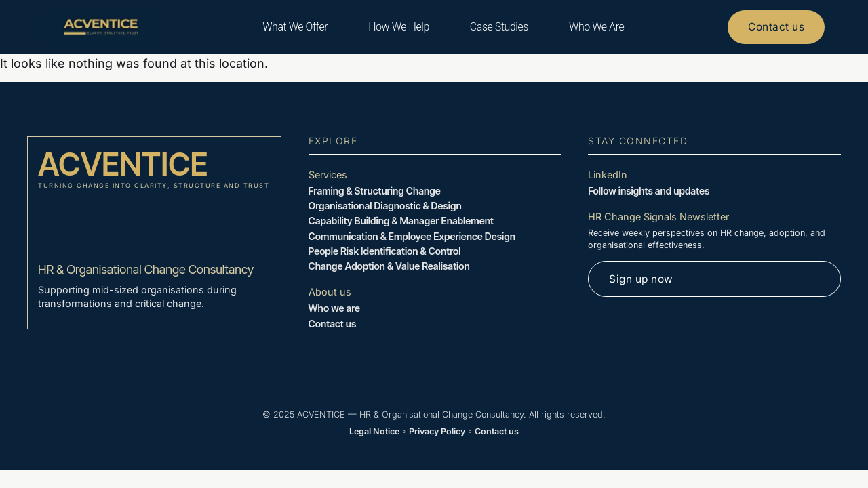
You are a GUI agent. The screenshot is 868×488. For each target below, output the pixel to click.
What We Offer (292, 27)
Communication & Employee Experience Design (412, 236)
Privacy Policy (437, 431)
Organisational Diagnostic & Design (385, 206)
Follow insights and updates (649, 191)
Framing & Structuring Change (375, 191)
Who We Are (594, 27)
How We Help (397, 27)
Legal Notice (374, 431)
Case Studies (496, 27)
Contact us (333, 324)
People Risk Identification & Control (385, 251)
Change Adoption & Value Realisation (389, 266)
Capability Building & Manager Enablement (401, 221)
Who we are (334, 308)
